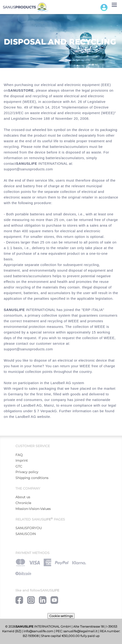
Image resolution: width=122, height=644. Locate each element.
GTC (19, 466)
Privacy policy (27, 472)
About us (23, 497)
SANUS (26, 7)
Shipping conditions (32, 478)
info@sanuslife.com (38, 631)
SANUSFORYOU (29, 528)
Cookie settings (61, 616)
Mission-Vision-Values (33, 509)
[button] (104, 7)
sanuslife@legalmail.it (80, 631)
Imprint (22, 461)
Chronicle (23, 503)
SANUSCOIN (26, 534)
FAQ (19, 455)
